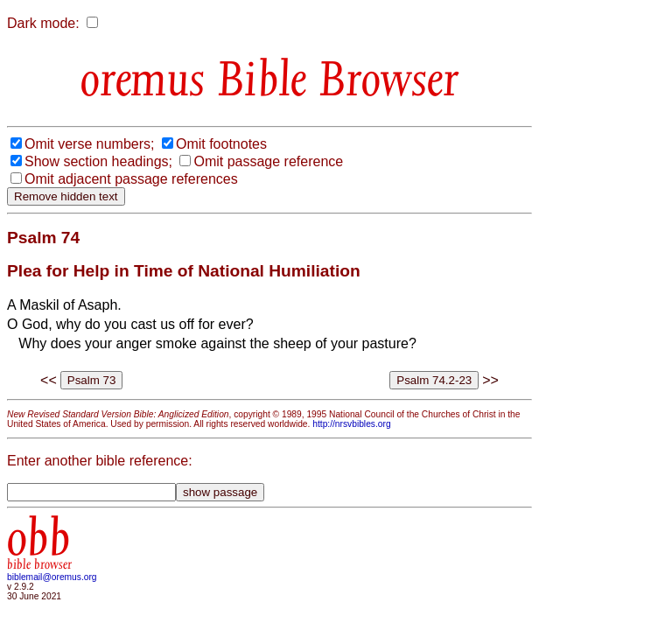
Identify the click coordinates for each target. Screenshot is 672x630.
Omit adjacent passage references (131, 179)
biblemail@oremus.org (52, 577)
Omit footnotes (221, 144)
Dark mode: (43, 23)
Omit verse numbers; (89, 144)
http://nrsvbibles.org (351, 424)
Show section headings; (98, 161)
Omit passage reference (268, 161)
